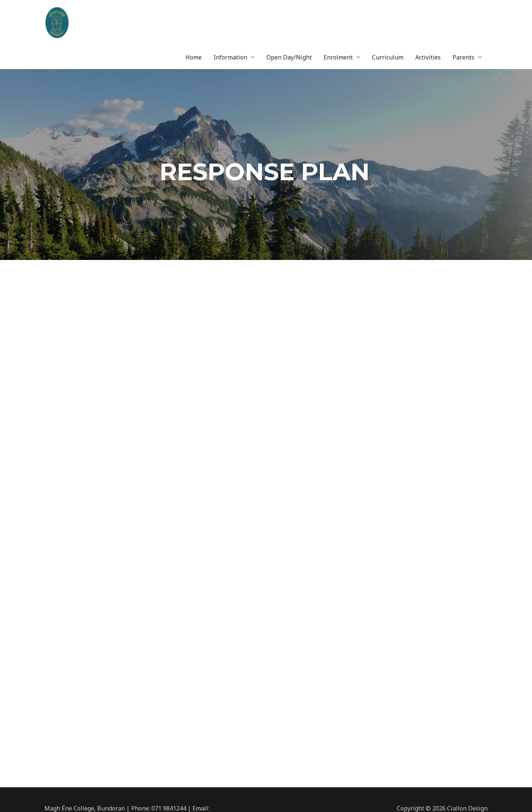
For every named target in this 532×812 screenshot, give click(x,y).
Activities (428, 20)
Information (230, 20)
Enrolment (338, 20)
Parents (463, 20)
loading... (266, 493)
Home (194, 20)
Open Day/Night (289, 20)
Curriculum (388, 20)
